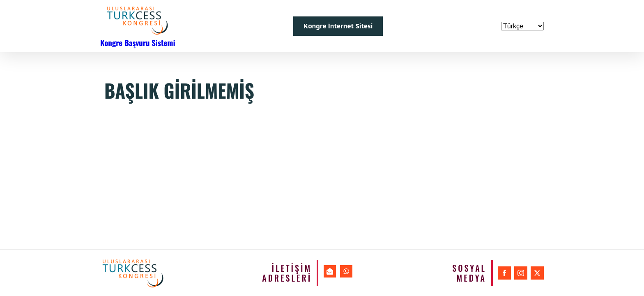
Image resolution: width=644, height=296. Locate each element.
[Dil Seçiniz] (522, 26)
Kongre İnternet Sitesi (338, 26)
